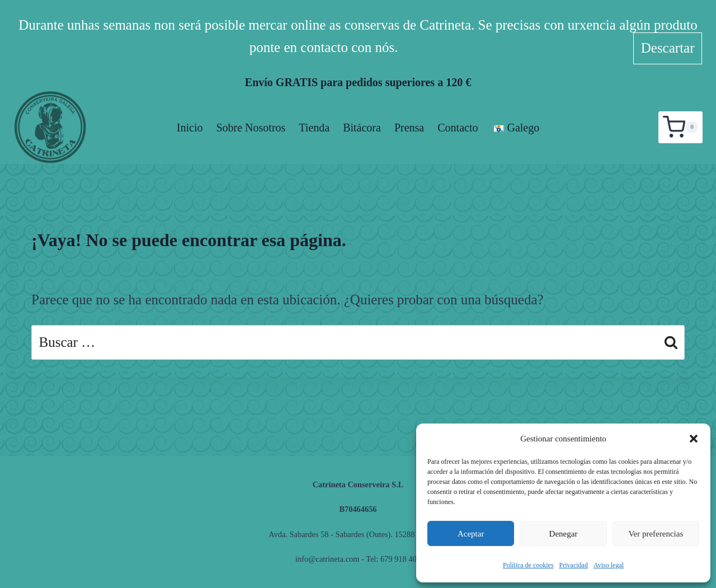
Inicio (190, 128)
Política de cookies (528, 565)
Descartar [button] (668, 48)
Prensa (409, 128)
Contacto (458, 128)
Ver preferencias (656, 534)
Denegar (564, 534)
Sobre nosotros (251, 128)
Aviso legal (609, 565)
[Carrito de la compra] (680, 127)
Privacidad (574, 565)
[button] (694, 439)
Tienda (314, 128)
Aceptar (471, 534)
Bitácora (362, 128)
